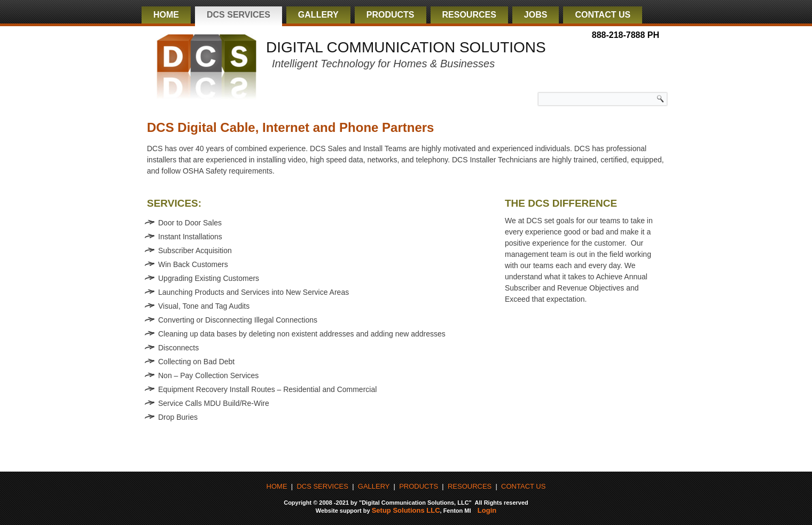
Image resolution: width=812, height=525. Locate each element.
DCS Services (239, 15)
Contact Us (603, 15)
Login (487, 510)
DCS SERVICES (322, 486)
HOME (277, 486)
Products (391, 15)
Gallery (318, 15)
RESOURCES (470, 486)
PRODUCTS (419, 486)
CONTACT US (523, 486)
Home (166, 15)
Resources (469, 15)
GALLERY (374, 486)
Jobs (536, 15)
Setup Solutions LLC (406, 510)
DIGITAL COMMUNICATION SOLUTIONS (406, 47)
